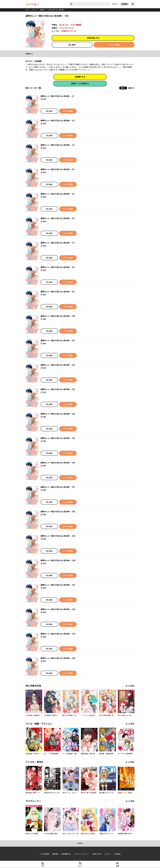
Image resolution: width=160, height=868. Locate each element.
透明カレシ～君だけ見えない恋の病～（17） (58, 487)
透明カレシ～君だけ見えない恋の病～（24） (59, 658)
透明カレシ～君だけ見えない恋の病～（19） (58, 536)
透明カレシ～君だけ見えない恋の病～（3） (58, 145)
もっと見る (130, 686)
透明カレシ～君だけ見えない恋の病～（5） (58, 194)
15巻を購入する (93, 38)
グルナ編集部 (76, 25)
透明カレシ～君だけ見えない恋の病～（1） (58, 96)
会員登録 (124, 4)
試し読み (72, 45)
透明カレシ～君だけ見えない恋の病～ (52, 10)
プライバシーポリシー (82, 854)
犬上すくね (64, 25)
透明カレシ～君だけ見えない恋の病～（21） (58, 585)
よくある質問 (44, 854)
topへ (80, 843)
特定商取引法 (66, 854)
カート (80, 866)
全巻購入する (80, 77)
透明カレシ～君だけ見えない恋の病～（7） (58, 243)
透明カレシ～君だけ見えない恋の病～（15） (58, 438)
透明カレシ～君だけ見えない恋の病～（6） (58, 218)
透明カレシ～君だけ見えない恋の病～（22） (59, 609)
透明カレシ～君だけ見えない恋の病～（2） (58, 121)
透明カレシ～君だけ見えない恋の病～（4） (58, 169)
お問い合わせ (97, 854)
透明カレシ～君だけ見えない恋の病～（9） (58, 292)
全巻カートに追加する (80, 83)
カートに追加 (114, 45)
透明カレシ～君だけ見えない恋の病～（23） (59, 634)
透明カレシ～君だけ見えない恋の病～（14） (58, 414)
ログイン (115, 4)
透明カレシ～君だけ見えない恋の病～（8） (58, 267)
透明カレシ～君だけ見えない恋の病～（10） (58, 316)
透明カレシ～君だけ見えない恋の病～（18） (58, 512)
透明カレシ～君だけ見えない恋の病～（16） (58, 463)
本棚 (117, 866)
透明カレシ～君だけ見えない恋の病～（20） (59, 560)
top (27, 10)
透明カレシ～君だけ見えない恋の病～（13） (58, 389)
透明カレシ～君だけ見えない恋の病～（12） (58, 365)
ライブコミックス (66, 28)
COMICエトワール (69, 31)
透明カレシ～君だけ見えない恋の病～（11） (58, 340)
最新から (131, 88)
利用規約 (55, 854)
